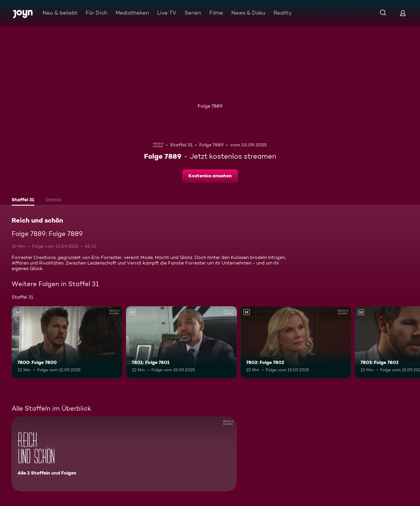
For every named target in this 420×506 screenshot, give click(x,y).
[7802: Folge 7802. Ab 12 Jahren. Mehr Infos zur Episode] (296, 342)
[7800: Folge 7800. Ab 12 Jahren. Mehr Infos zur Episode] (67, 342)
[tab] (23, 200)
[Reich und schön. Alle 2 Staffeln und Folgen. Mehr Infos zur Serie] (124, 454)
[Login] (403, 13)
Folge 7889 (210, 106)
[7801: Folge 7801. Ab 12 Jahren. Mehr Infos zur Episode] (181, 342)
